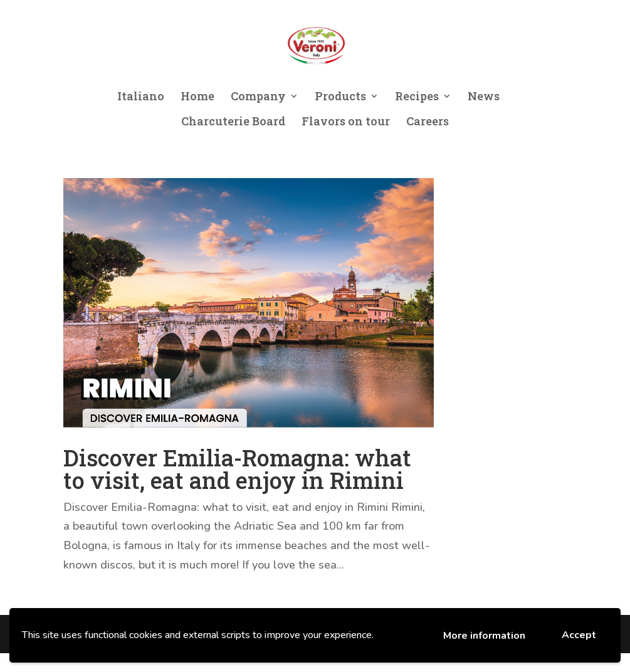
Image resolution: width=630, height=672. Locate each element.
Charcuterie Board (233, 123)
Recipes (417, 97)
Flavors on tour (346, 123)
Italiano (141, 97)
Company (258, 97)
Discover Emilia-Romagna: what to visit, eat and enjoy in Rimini (237, 469)
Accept (579, 635)
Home (197, 97)
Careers (428, 123)
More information (484, 636)
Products (340, 97)
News (484, 97)
